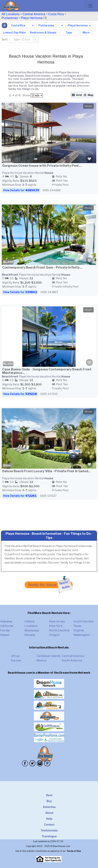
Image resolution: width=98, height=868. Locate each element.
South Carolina (83, 621)
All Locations (11, 14)
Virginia (79, 630)
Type (69, 33)
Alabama (6, 621)
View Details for (21, 190)
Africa (15, 656)
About (49, 813)
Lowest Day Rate (14, 33)
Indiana (29, 621)
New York (56, 626)
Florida (5, 630)
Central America (34, 14)
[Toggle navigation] (90, 6)
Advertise (49, 807)
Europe (16, 660)
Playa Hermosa (32, 18)
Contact (49, 825)
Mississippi (32, 630)
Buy (49, 801)
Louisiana (31, 626)
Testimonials (49, 830)
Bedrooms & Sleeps (43, 33)
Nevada (30, 635)
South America (72, 660)
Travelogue (49, 836)
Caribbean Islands (48, 656)
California (7, 626)
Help (49, 819)
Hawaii (5, 635)
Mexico (41, 660)
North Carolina (59, 630)
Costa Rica (56, 14)
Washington (82, 635)
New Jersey (57, 621)
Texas (77, 626)
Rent (49, 795)
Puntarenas (10, 18)
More (86, 33)
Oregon (54, 635)
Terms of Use (74, 851)
